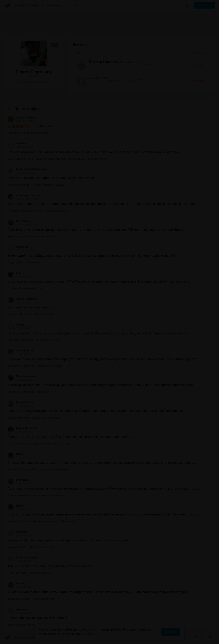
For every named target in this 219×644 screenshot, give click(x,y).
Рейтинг (199, 53)
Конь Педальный (22, 558)
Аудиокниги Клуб (21, 638)
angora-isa (18, 247)
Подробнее (92, 634)
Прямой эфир (27, 109)
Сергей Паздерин (22, 428)
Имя (80, 53)
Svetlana (17, 144)
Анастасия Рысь (22, 118)
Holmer (16, 454)
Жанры (20, 5)
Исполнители (51, 5)
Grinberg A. (18, 583)
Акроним (17, 532)
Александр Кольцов (24, 195)
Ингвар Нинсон (103, 62)
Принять (171, 632)
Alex (14, 273)
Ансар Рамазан (21, 351)
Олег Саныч (19, 221)
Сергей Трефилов (22, 299)
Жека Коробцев (21, 376)
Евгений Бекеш (21, 402)
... (90, 78)
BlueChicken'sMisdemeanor (28, 169)
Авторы (34, 5)
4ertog (16, 325)
